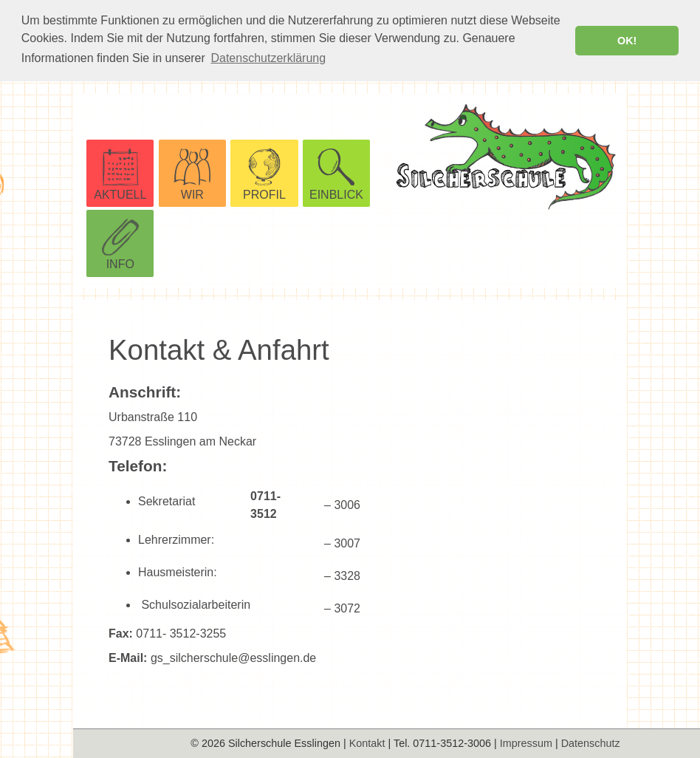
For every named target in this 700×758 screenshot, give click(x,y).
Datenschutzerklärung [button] (268, 58)
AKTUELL (120, 194)
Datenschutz (591, 743)
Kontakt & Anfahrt (219, 349)
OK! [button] (627, 41)
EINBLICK (336, 194)
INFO (120, 263)
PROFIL (264, 194)
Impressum (526, 743)
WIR (192, 194)
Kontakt (367, 743)
